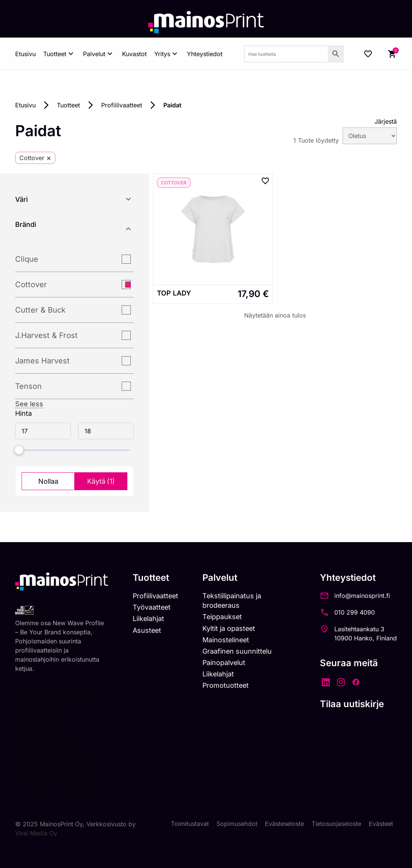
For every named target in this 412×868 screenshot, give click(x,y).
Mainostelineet (227, 640)
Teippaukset (223, 617)
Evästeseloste (284, 824)
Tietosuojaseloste (336, 824)
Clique (27, 259)
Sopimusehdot (237, 824)
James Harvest (42, 361)
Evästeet (381, 824)
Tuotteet (59, 54)
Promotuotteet (227, 686)
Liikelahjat (148, 619)
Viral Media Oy (36, 833)
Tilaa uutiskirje (352, 704)
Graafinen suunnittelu (238, 651)
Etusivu (25, 54)
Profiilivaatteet (122, 105)
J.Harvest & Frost (46, 335)
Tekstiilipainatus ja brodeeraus (233, 601)
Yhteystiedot (205, 54)
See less (29, 404)
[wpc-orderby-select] (370, 136)
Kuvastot (134, 54)
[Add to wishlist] (265, 181)
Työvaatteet (152, 607)
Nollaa (48, 481)
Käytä (101, 481)
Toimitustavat (190, 824)
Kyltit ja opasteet (230, 628)
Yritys (167, 54)
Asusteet (147, 630)
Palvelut (99, 54)
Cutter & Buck (40, 310)
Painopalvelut (225, 663)
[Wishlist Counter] (368, 54)
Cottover (31, 285)
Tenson (28, 386)
